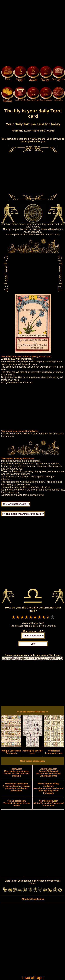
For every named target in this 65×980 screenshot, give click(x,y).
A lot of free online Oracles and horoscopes (48, 803)
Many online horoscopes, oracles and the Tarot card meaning (17, 772)
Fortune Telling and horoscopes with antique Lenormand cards (49, 772)
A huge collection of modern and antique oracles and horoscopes (17, 787)
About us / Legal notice (33, 899)
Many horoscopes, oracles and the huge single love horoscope (49, 788)
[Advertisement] (32, 33)
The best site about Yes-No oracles (17, 803)
